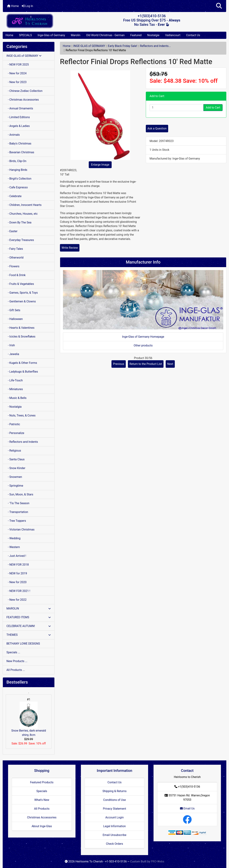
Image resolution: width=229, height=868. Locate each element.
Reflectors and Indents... (155, 46)
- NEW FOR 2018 (18, 565)
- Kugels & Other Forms (22, 363)
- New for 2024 (16, 73)
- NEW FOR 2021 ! (18, 591)
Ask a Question (157, 128)
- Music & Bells (16, 398)
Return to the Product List (146, 364)
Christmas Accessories (42, 817)
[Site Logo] (40, 21)
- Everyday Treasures (20, 240)
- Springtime (15, 486)
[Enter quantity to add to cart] (177, 108)
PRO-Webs (158, 861)
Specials (42, 791)
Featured (136, 35)
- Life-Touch (15, 380)
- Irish (11, 345)
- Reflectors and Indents (22, 442)
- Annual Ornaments (20, 108)
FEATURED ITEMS (29, 617)
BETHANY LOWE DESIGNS (23, 644)
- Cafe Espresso (17, 187)
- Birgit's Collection (19, 179)
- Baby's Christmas (19, 144)
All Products (42, 809)
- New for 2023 (16, 82)
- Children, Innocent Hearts (24, 205)
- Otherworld (15, 258)
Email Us (187, 808)
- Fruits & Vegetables (20, 284)
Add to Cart (213, 108)
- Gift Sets (13, 310)
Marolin (76, 35)
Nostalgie (153, 35)
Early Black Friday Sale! (122, 46)
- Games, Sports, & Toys (22, 293)
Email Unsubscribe (114, 835)
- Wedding (14, 538)
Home (13, 6)
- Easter (12, 231)
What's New (42, 800)
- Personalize (15, 433)
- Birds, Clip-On (16, 161)
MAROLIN (29, 608)
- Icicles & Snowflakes (21, 337)
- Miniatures (15, 389)
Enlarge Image (100, 165)
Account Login (115, 817)
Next (170, 364)
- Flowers (13, 266)
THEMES (29, 635)
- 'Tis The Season (18, 503)
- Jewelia (13, 354)
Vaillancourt (173, 35)
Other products (143, 345)
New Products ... (17, 661)
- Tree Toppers (16, 521)
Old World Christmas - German (105, 35)
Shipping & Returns (115, 791)
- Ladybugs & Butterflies (22, 372)
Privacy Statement (114, 809)
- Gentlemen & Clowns (21, 301)
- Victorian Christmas (20, 530)
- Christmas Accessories (23, 100)
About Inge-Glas (42, 826)
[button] (219, 6)
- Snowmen (14, 477)
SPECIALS (25, 35)
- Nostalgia (14, 407)
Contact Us (193, 35)
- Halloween (15, 319)
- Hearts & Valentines (20, 328)
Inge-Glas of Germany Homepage (143, 337)
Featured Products (42, 782)
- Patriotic (13, 424)
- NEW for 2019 (17, 573)
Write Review (70, 248)
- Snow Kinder (16, 468)
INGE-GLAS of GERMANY (89, 46)
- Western (13, 547)
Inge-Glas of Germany (51, 35)
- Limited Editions (18, 117)
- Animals (13, 135)
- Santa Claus (15, 459)
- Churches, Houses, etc (22, 214)
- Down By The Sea (19, 222)
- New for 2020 (16, 582)
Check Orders (114, 844)
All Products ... (16, 670)
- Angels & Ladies (18, 126)
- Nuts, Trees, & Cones (21, 415)
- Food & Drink (16, 275)
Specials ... (13, 652)
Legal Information (114, 826)
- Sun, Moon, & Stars (20, 494)
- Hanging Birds (17, 170)
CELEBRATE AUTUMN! (29, 626)
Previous (119, 364)
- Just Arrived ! (16, 556)
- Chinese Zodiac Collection (24, 91)
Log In (27, 6)
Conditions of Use (114, 800)
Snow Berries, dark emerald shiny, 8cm (29, 719)
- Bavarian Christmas (20, 152)
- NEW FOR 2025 (18, 65)
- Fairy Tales (15, 249)
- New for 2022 (16, 600)
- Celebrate (14, 196)
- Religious (14, 451)
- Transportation (17, 512)
